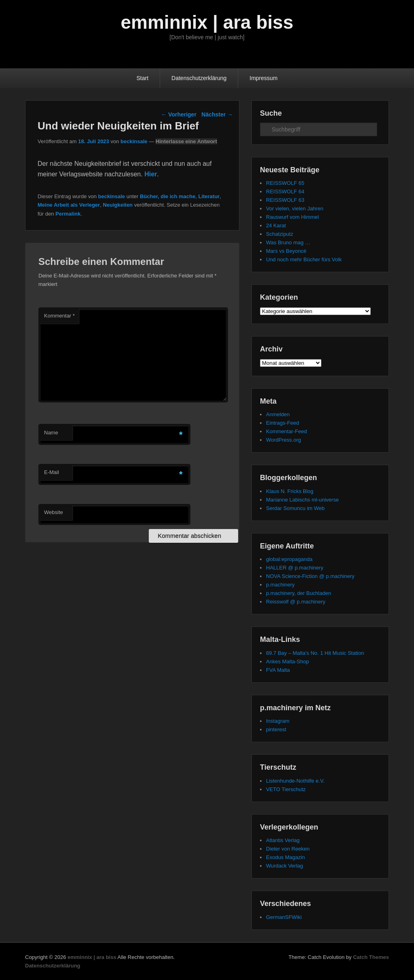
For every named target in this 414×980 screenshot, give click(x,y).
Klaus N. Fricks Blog (290, 491)
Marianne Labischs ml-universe (302, 500)
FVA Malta (278, 670)
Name (51, 433)
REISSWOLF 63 (285, 200)
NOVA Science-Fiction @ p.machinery (310, 576)
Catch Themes (371, 957)
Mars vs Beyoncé (286, 251)
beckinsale (134, 141)
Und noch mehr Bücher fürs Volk (304, 259)
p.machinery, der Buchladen (299, 593)
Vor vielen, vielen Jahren (295, 208)
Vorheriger (179, 114)
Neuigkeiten (118, 205)
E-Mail (52, 472)
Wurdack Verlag (285, 866)
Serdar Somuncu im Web (295, 508)
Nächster (217, 114)
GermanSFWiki (284, 917)
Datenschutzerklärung (199, 78)
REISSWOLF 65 (285, 183)
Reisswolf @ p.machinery (296, 602)
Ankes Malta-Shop (287, 661)
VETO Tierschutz (286, 789)
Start (143, 78)
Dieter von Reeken (288, 849)
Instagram (278, 721)
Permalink (68, 214)
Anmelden (278, 414)
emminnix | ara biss (207, 22)
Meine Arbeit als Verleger (69, 205)
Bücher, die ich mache (168, 196)
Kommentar (59, 316)
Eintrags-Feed (283, 423)
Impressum (263, 78)
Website (54, 512)
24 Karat (276, 225)
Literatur (209, 196)
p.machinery (280, 585)
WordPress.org (283, 440)
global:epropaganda (289, 559)
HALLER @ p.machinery (295, 568)
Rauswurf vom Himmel (293, 217)
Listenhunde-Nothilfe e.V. (295, 781)
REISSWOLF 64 (285, 192)
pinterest (276, 729)
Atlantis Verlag (283, 840)
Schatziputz (280, 234)
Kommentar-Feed (286, 431)
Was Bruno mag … (288, 242)
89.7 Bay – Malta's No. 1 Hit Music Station (315, 653)
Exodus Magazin (285, 857)
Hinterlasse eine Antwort (186, 141)
